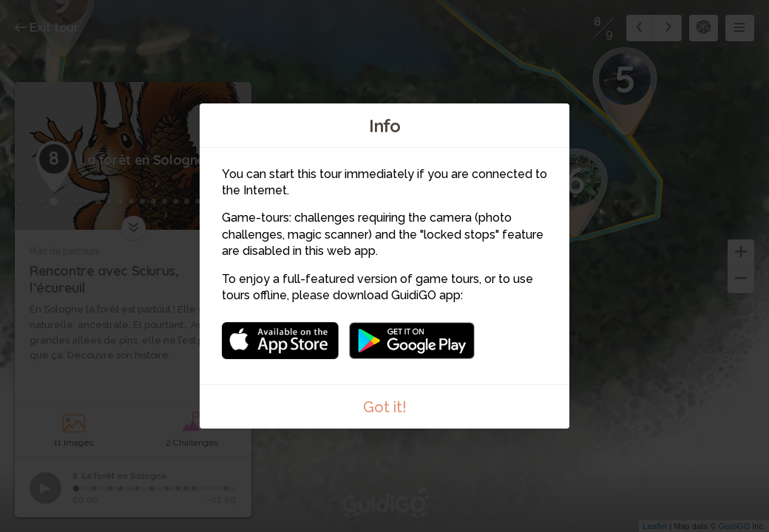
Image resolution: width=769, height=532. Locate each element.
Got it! (385, 407)
